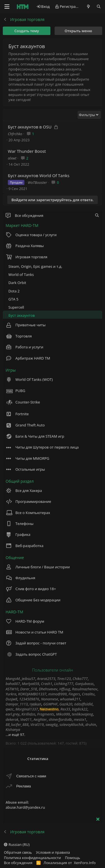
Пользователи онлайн (52, 670)
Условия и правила (53, 852)
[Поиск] (99, 7)
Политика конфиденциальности (32, 858)
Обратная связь (18, 852)
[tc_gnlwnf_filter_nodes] (97, 215)
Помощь (73, 858)
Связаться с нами (31, 776)
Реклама (24, 786)
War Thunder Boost (27, 151)
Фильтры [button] (87, 115)
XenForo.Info (85, 863)
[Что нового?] (89, 7)
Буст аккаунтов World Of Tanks (39, 175)
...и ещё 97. (15, 735)
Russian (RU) (17, 844)
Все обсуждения (18, 863)
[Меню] (7, 7)
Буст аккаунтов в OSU (30, 127)
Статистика (38, 759)
